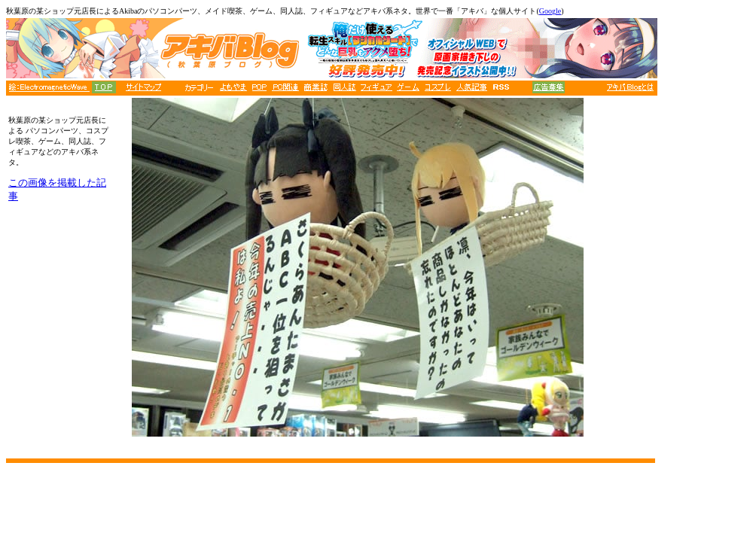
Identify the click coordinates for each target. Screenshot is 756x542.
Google (550, 11)
